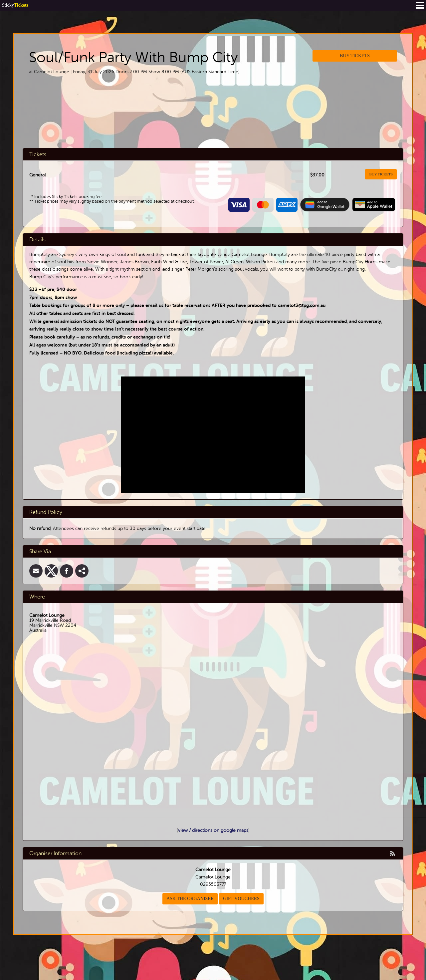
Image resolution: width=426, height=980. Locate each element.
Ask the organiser (190, 899)
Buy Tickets (355, 56)
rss (392, 854)
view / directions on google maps (213, 830)
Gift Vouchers (241, 899)
